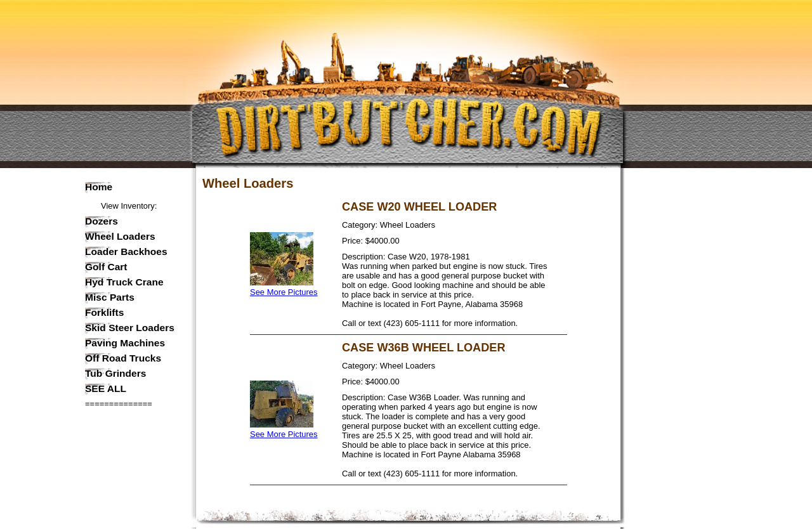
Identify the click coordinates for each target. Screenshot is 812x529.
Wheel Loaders (120, 237)
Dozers (101, 221)
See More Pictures (284, 287)
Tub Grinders (115, 374)
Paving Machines (125, 343)
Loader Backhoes (126, 252)
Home (99, 187)
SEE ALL (106, 389)
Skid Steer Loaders (130, 328)
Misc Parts (110, 297)
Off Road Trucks (123, 358)
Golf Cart (106, 267)
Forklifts (104, 313)
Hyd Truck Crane (124, 282)
